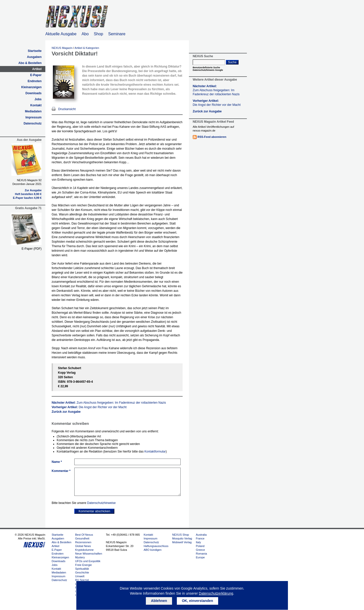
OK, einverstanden (197, 601)
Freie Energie (83, 565)
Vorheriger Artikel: (89, 407)
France (200, 538)
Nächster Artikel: (109, 403)
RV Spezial (82, 580)
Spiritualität (82, 569)
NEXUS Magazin (62, 48)
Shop (98, 34)
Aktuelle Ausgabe (61, 34)
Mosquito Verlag (182, 538)
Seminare (117, 34)
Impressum (34, 117)
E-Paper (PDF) (32, 249)
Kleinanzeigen (31, 87)
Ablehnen (159, 601)
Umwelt (80, 576)
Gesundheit (82, 538)
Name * (57, 462)
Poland (200, 546)
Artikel (37, 69)
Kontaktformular (155, 452)
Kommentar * (61, 471)
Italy (198, 542)
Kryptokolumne (84, 550)
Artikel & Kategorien (87, 48)
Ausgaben (34, 57)
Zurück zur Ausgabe (66, 412)
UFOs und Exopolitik (88, 561)
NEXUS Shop (181, 535)
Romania (201, 554)
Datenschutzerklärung (216, 593)
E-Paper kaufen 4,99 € (27, 198)
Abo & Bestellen (30, 63)
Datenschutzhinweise (101, 503)
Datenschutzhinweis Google (208, 70)
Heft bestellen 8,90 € (28, 194)
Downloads (34, 93)
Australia (201, 535)
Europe (200, 557)
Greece (200, 550)
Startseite (35, 51)
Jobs (38, 99)
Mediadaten (33, 111)
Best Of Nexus (84, 535)
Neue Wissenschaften (89, 554)
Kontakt (36, 105)
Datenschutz (33, 123)
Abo (85, 34)
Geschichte (82, 572)
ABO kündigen (153, 550)
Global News (83, 546)
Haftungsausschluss (156, 546)
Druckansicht (67, 109)
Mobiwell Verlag (182, 542)
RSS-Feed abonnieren (212, 137)
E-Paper (36, 75)
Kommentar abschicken (94, 511)
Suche (232, 62)
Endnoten (35, 81)
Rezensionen (83, 542)
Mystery (80, 557)
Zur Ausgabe (33, 190)
